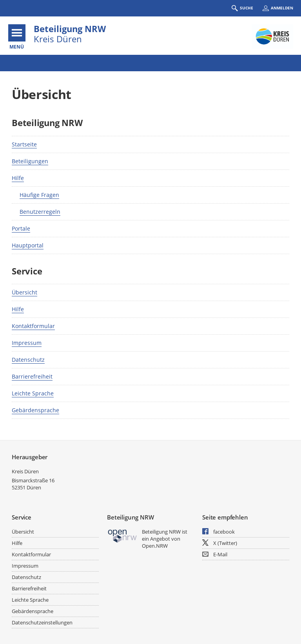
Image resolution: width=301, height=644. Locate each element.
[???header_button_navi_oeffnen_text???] (17, 33)
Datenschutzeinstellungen (42, 622)
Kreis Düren (25, 471)
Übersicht (24, 292)
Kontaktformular (33, 326)
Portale (21, 228)
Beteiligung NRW (70, 29)
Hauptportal (28, 245)
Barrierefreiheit (32, 376)
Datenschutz (28, 360)
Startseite (24, 144)
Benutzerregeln (40, 212)
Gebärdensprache (35, 410)
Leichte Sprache (33, 393)
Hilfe (18, 178)
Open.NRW (155, 546)
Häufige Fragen (39, 195)
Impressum (27, 343)
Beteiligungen (30, 161)
